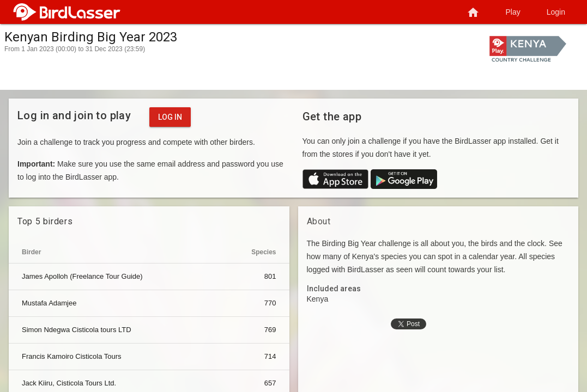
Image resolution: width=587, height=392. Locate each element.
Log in (170, 117)
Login (556, 12)
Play (513, 12)
